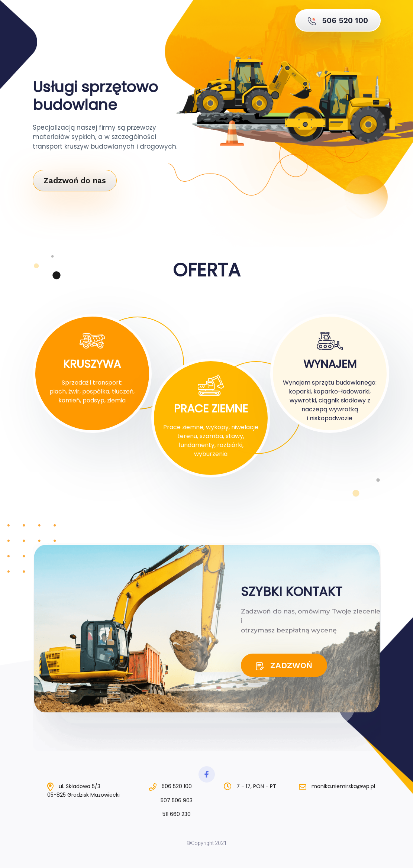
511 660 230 (170, 814)
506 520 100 (338, 20)
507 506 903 (170, 801)
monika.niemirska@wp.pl (337, 786)
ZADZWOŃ (284, 665)
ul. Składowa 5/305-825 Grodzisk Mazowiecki (83, 791)
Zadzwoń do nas (75, 180)
